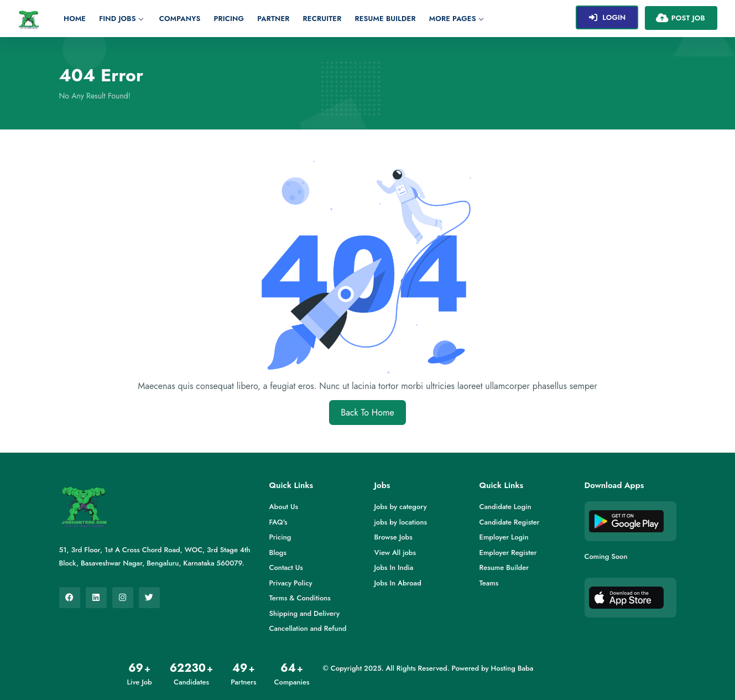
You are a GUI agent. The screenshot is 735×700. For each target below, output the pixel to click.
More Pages (456, 19)
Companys (180, 19)
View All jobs (395, 553)
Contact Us (286, 567)
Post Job (680, 18)
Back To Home (367, 413)
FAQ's (278, 522)
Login (607, 17)
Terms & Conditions (300, 598)
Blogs (278, 553)
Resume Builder (385, 19)
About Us (284, 507)
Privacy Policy (291, 583)
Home (75, 19)
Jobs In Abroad (398, 583)
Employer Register (508, 553)
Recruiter (322, 19)
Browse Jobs (393, 537)
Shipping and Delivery (305, 613)
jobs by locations (401, 522)
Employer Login (504, 537)
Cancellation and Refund (308, 628)
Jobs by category (401, 507)
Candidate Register (510, 522)
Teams (489, 583)
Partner (273, 19)
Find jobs (121, 19)
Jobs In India (394, 567)
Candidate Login (505, 507)
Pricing (229, 19)
